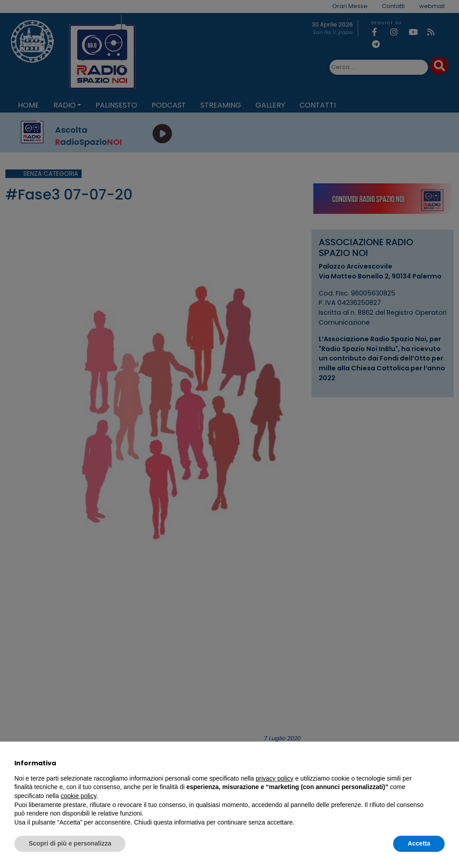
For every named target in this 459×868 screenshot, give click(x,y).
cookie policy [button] (79, 796)
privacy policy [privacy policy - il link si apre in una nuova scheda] (275, 778)
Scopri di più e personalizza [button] (70, 843)
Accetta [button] (419, 843)
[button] (440, 763)
